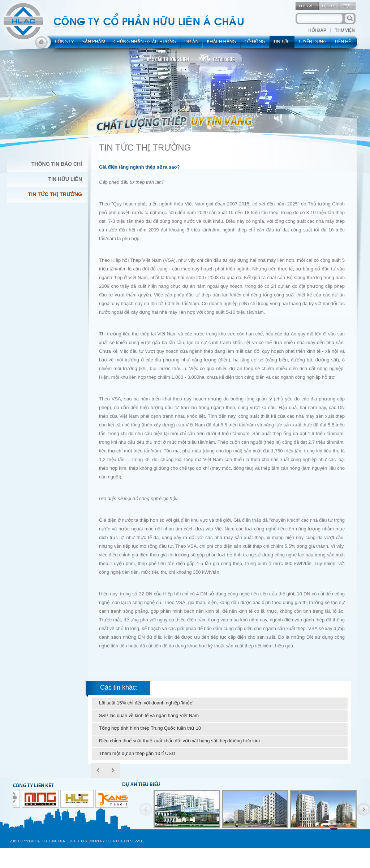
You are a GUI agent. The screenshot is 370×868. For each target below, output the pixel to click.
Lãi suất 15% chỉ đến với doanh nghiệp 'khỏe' (146, 703)
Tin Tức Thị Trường (55, 194)
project (192, 44)
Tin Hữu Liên (65, 179)
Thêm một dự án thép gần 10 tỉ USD (137, 753)
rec (313, 44)
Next (113, 771)
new (282, 44)
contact (345, 44)
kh (222, 44)
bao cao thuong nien (169, 60)
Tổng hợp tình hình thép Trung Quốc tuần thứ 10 (150, 728)
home (41, 44)
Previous (146, 809)
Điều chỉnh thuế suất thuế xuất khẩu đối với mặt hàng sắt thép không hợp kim (179, 741)
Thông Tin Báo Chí (57, 164)
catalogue (221, 60)
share (255, 44)
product (94, 44)
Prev (98, 771)
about (62, 44)
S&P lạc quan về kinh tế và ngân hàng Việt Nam (149, 715)
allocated (145, 44)
